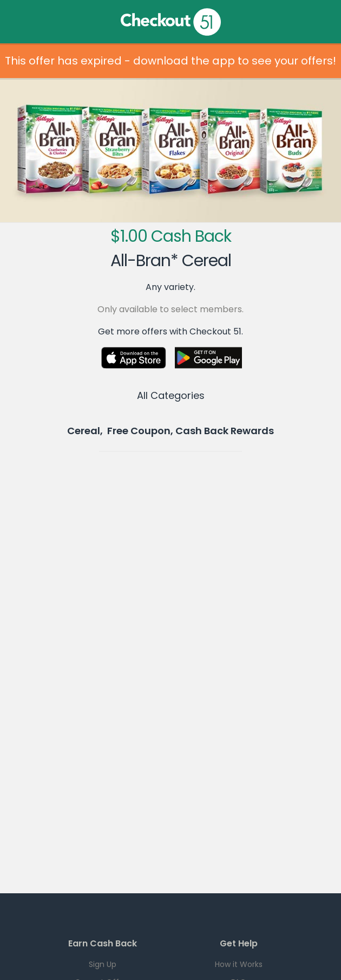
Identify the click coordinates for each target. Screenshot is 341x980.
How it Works (239, 964)
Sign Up (103, 964)
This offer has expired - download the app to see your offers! (170, 61)
